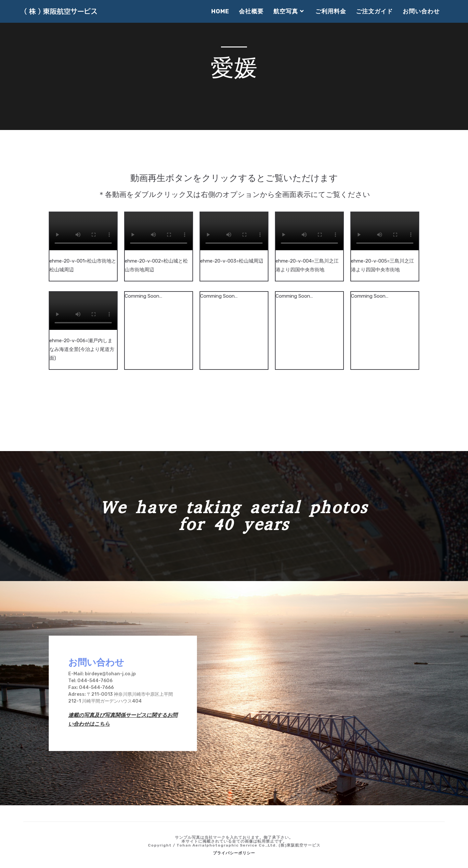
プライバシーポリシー (234, 853)
